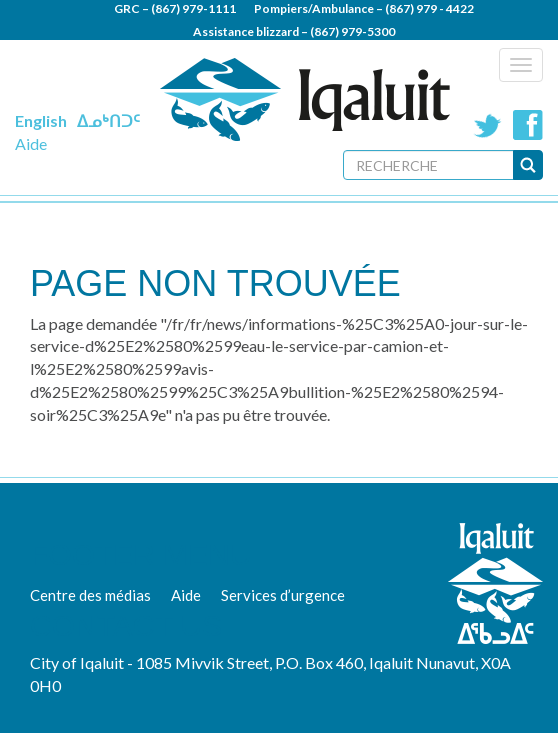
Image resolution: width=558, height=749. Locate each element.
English (41, 120)
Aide (31, 143)
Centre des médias (90, 595)
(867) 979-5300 (352, 31)
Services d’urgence (283, 595)
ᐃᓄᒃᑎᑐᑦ (108, 120)
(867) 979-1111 (193, 8)
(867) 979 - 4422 (429, 8)
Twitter (488, 125)
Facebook (528, 125)
